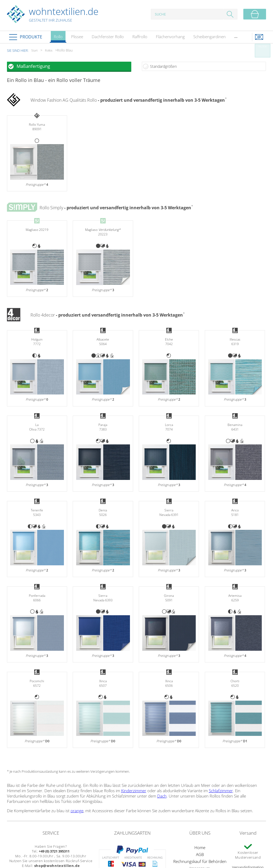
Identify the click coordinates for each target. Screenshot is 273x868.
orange (77, 811)
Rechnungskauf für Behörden (200, 861)
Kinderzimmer (134, 791)
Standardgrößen (163, 66)
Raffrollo (140, 37)
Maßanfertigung (33, 66)
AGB (200, 854)
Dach (162, 796)
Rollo (58, 38)
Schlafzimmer (221, 791)
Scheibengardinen (209, 37)
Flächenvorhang (170, 37)
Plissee (77, 37)
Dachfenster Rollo (108, 37)
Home (200, 847)
